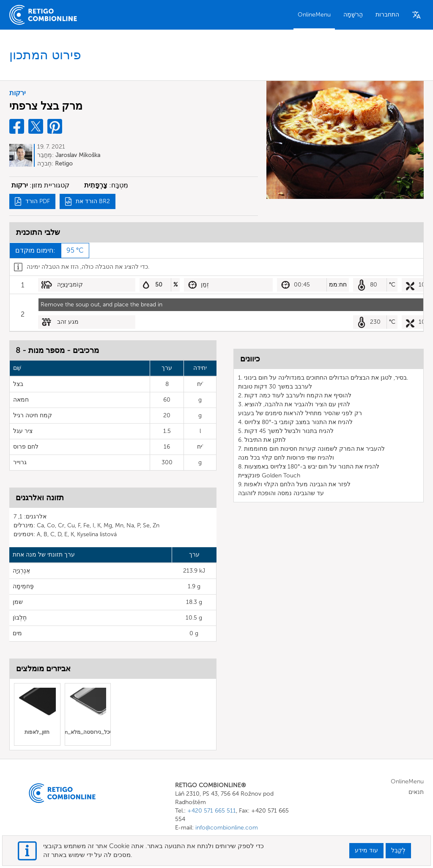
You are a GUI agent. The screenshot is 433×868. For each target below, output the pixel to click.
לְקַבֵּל (398, 850)
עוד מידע (366, 850)
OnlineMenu (314, 15)
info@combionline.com (227, 828)
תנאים (416, 792)
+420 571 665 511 (212, 811)
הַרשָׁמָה (353, 15)
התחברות (387, 15)
